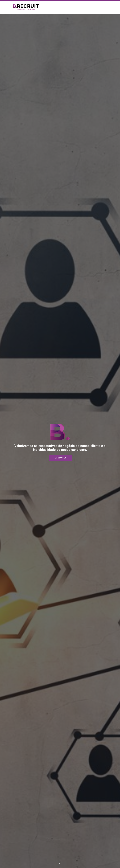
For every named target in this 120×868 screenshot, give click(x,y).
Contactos (61, 458)
